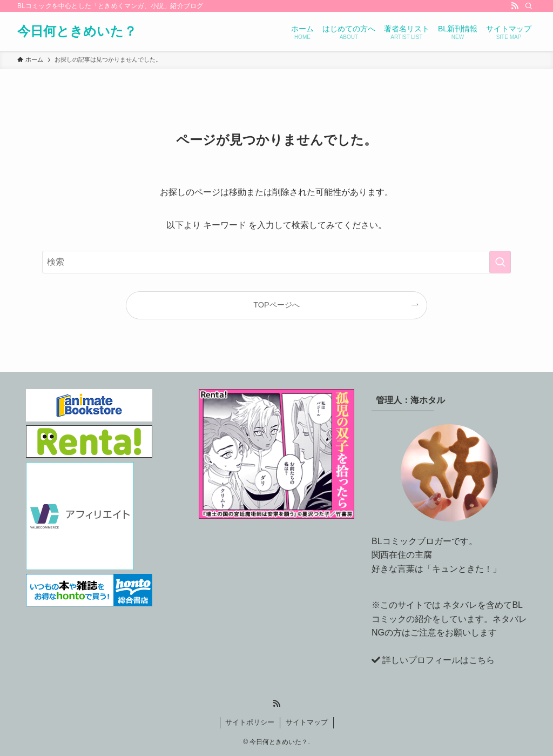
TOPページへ (276, 305)
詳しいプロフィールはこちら (439, 660)
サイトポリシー (250, 722)
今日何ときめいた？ (77, 31)
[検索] (529, 6)
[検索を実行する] (500, 262)
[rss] (515, 6)
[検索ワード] (276, 262)
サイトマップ (307, 722)
